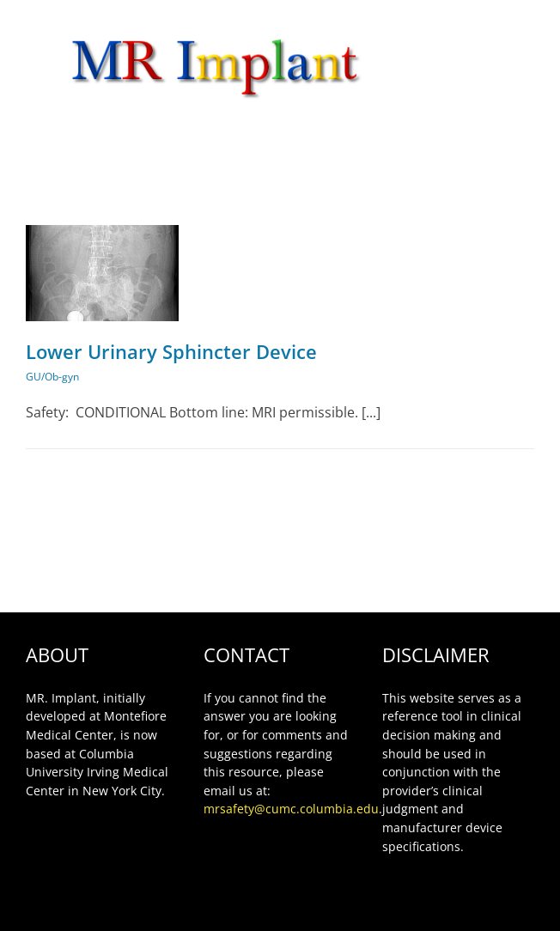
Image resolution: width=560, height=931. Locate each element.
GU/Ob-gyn (52, 377)
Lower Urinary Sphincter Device (171, 351)
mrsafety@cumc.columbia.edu (291, 809)
